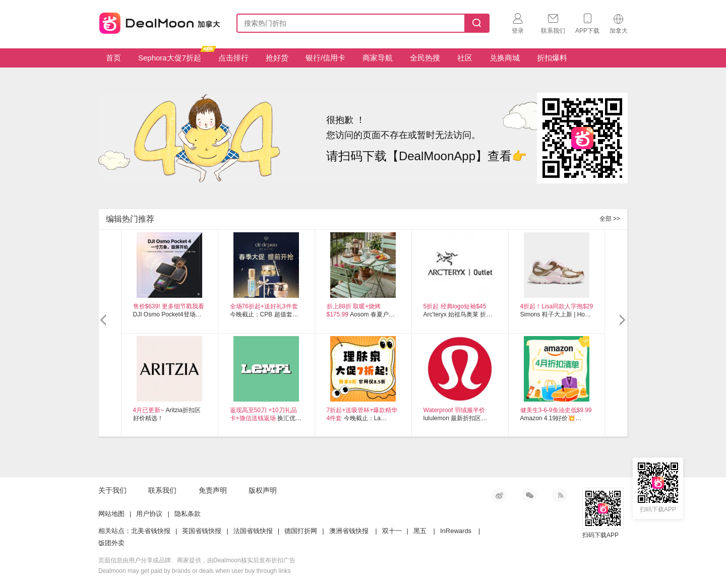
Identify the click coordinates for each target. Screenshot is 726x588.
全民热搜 (425, 58)
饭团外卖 (111, 543)
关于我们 (112, 490)
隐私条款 (188, 514)
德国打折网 (301, 531)
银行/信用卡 (325, 58)
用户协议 (149, 514)
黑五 (420, 531)
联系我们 (162, 490)
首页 (113, 58)
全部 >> (610, 219)
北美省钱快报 (151, 531)
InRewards (456, 531)
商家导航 (378, 58)
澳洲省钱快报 (349, 531)
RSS (560, 495)
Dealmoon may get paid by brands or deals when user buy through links (195, 571)
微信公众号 (529, 495)
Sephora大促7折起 (173, 55)
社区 (465, 58)
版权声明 (263, 490)
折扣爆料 (552, 58)
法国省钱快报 (253, 531)
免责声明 (213, 490)
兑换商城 (505, 58)
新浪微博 (499, 495)
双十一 (392, 531)
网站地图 (111, 514)
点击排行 (233, 58)
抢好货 (277, 58)
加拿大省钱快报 (157, 21)
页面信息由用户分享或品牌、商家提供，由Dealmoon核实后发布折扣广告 (197, 560)
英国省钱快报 (202, 531)
